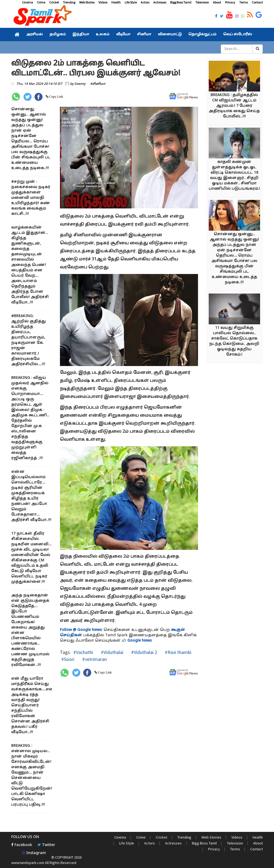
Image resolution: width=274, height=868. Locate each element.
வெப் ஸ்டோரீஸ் (238, 35)
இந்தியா (81, 35)
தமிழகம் (58, 35)
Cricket (54, 2)
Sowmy (80, 84)
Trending (69, 2)
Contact (257, 2)
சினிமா (144, 35)
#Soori (68, 659)
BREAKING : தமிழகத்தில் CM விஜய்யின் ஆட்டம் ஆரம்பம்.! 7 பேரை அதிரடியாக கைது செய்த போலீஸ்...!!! (234, 106)
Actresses (160, 2)
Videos (103, 2)
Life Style (131, 2)
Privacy (230, 2)
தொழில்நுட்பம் (202, 35)
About (217, 2)
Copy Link (56, 97)
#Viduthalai (112, 652)
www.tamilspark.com (28, 863)
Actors (145, 2)
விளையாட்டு (170, 35)
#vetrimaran (94, 659)
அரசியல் (35, 35)
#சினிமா (98, 84)
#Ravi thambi (178, 652)
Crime (41, 2)
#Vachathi (83, 652)
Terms (243, 2)
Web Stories (87, 2)
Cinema (27, 2)
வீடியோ (123, 35)
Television (202, 2)
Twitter (46, 845)
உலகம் (103, 35)
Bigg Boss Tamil (181, 2)
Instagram (34, 853)
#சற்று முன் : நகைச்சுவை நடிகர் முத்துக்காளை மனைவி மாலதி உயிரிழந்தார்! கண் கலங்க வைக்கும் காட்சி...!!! (31, 198)
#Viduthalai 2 (144, 652)
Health (116, 2)
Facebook (22, 845)
